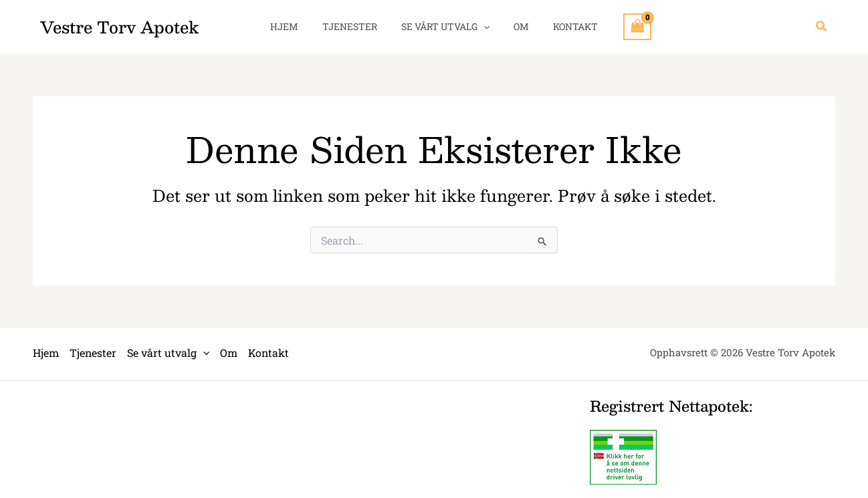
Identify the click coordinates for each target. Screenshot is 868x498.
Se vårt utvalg (445, 27)
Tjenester (355, 26)
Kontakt (565, 26)
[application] (483, 27)
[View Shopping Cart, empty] (624, 27)
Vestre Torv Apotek (119, 27)
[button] (822, 27)
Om (516, 26)
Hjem (295, 26)
